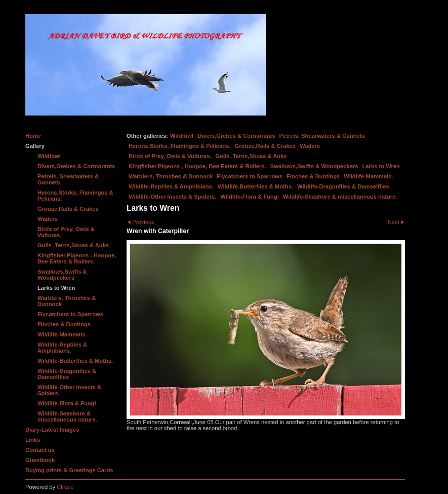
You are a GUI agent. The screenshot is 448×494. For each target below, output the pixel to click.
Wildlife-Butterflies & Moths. (255, 186)
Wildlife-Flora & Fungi (250, 197)
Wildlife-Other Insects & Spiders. (172, 197)
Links (33, 440)
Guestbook (40, 460)
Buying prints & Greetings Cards (69, 470)
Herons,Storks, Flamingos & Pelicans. (179, 146)
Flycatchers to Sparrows (250, 176)
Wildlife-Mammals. (369, 176)
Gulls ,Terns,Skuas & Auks (251, 156)
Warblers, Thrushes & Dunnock (171, 176)
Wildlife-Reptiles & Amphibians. (171, 186)
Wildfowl (182, 136)
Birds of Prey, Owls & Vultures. (170, 156)
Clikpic (65, 487)
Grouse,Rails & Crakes (265, 146)
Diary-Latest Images (52, 430)
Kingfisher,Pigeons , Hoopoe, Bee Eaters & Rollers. (197, 166)
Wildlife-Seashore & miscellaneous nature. (340, 197)
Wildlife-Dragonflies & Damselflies (343, 186)
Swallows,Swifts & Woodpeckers (314, 166)
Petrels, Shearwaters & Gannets (322, 136)
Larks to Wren (381, 166)
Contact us (40, 450)
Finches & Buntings (313, 176)
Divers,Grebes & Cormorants (236, 136)
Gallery (35, 146)
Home (33, 136)
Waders (310, 146)
